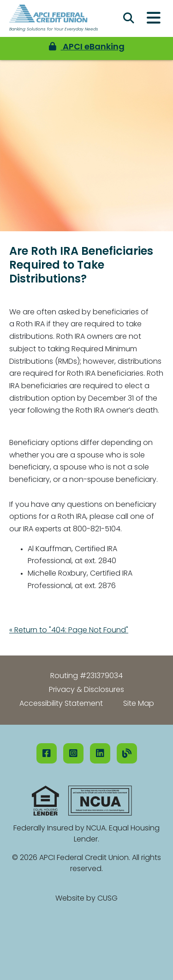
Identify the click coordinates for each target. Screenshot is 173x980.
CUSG (107, 899)
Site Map (139, 704)
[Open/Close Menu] (154, 18)
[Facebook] (47, 753)
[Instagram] (73, 753)
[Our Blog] (127, 753)
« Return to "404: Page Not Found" (69, 631)
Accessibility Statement (61, 704)
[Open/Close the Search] (129, 18)
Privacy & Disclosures (86, 690)
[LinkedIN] (100, 753)
